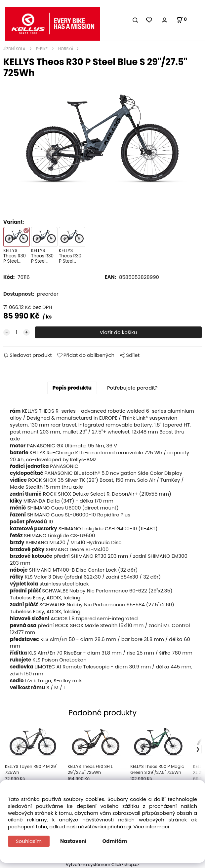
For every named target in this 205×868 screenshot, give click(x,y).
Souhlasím (29, 841)
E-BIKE (42, 49)
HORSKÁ (65, 49)
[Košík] (182, 20)
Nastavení (73, 841)
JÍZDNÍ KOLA (15, 49)
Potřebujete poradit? (132, 388)
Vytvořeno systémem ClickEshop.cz (103, 865)
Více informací (151, 827)
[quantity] (17, 333)
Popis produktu (72, 388)
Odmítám (115, 841)
